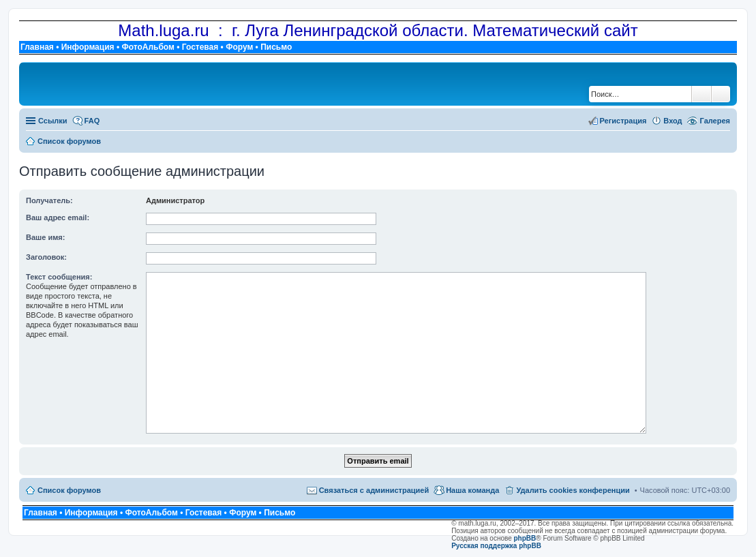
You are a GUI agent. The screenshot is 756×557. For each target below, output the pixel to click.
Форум (239, 47)
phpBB (525, 538)
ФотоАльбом (148, 47)
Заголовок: (46, 257)
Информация (88, 47)
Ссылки (53, 121)
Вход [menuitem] (672, 121)
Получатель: (49, 200)
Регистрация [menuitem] (623, 121)
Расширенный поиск (721, 94)
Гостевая (200, 47)
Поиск (701, 94)
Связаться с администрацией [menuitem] (374, 490)
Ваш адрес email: (58, 217)
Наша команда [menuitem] (472, 490)
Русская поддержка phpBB (496, 546)
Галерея (715, 121)
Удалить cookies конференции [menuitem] (573, 490)
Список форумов (69, 490)
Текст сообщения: (59, 277)
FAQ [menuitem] (92, 121)
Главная (37, 47)
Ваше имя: (45, 237)
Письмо (276, 47)
